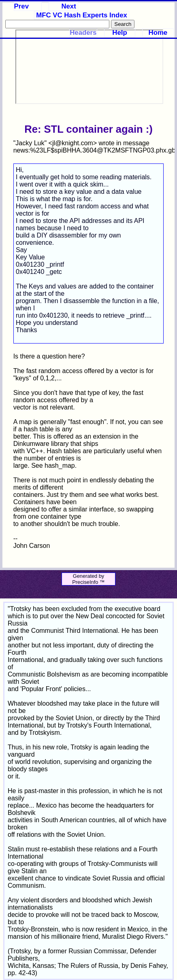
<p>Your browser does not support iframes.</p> (89, 67)
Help (119, 33)
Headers (83, 33)
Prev (21, 6)
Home (158, 33)
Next (68, 6)
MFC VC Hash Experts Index (82, 15)
